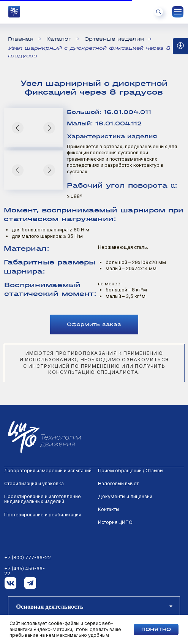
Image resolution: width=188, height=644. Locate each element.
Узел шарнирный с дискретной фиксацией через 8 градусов (89, 52)
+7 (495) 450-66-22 (24, 571)
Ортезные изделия (114, 39)
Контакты (109, 509)
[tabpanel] (94, 532)
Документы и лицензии (125, 496)
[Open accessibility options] (180, 46)
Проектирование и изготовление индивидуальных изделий (43, 499)
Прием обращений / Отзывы (131, 471)
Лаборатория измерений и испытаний (48, 471)
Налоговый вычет (118, 483)
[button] (94, 340)
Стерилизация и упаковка (34, 483)
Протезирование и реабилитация (43, 515)
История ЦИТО (115, 522)
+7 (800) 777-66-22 (28, 558)
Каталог (59, 39)
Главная (21, 39)
